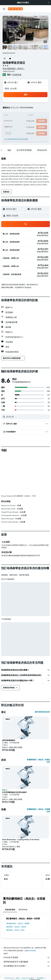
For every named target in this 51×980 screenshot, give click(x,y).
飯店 (18, 939)
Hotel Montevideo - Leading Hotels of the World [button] (21, 801)
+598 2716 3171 (9, 71)
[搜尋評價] (27, 417)
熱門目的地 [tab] (23, 871)
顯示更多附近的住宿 (42, 673)
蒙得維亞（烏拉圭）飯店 (15, 891)
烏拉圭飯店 (40, 939)
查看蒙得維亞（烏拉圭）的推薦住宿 (38, 771)
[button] (48, 3)
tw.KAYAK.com (9, 939)
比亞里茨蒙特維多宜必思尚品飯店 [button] (14, 753)
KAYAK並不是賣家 (27, 919)
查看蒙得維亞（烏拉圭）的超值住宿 (38, 722)
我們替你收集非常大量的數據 (27, 923)
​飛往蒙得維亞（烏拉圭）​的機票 (18, 884)
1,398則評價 (16, 75)
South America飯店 (28, 939)
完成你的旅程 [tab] (10, 871)
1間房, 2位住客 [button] (11, 89)
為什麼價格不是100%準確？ (27, 927)
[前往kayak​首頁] (15, 9)
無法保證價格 (32, 912)
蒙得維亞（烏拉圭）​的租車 (16, 888)
